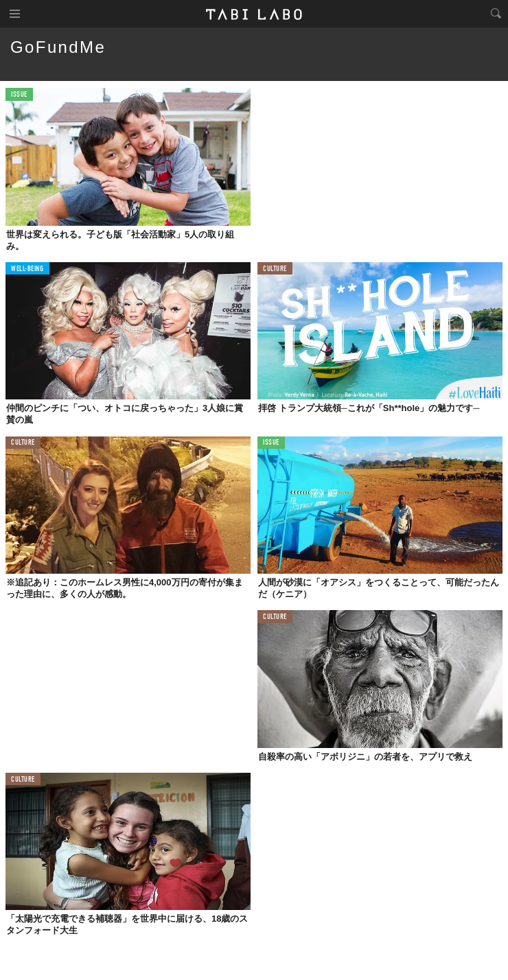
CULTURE (275, 269)
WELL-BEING (27, 269)
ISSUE (19, 95)
